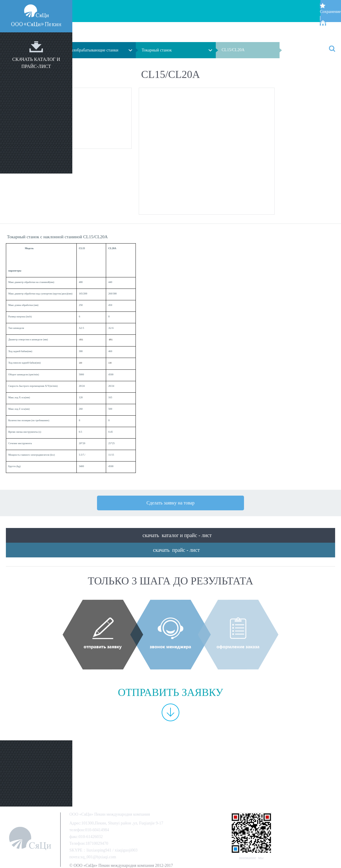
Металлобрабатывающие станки (90, 50)
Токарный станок (157, 50)
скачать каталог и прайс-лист (36, 63)
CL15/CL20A (233, 50)
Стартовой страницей (329, 32)
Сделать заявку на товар (170, 503)
